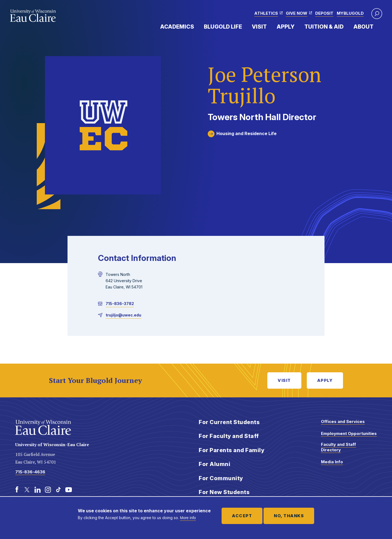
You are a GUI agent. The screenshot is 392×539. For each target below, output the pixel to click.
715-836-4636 (30, 472)
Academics (177, 27)
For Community (221, 478)
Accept (242, 516)
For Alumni (215, 464)
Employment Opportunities (349, 433)
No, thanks (289, 516)
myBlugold (350, 13)
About (363, 27)
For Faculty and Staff (229, 436)
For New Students (224, 492)
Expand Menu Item (197, 26)
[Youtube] (69, 490)
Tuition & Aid (324, 27)
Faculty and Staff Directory (339, 447)
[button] (377, 14)
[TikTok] (58, 490)
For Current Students (229, 422)
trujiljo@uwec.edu (123, 315)
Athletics (266, 13)
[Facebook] (17, 490)
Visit (259, 27)
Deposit (324, 13)
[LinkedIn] (38, 490)
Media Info (332, 462)
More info (188, 518)
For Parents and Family (232, 450)
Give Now (297, 13)
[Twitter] (27, 490)
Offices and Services (343, 421)
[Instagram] (48, 490)
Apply (286, 27)
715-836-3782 (120, 304)
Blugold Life (223, 27)
